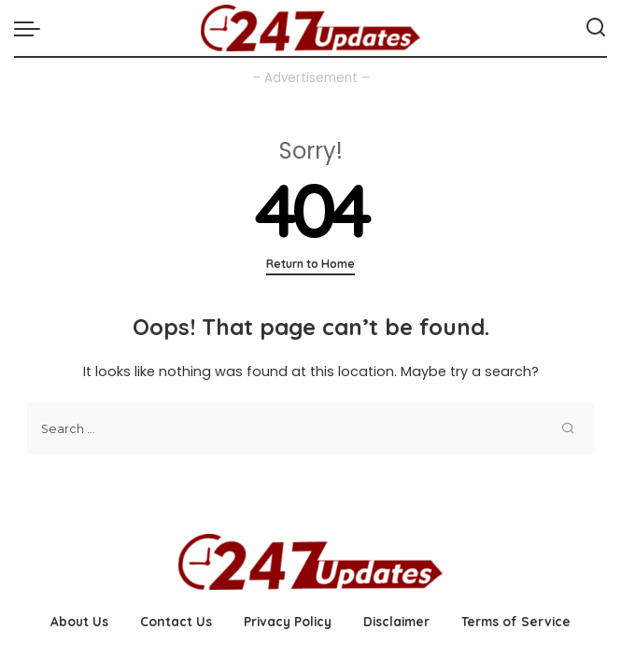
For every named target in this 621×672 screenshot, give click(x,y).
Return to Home (310, 264)
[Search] (596, 28)
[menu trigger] (32, 28)
